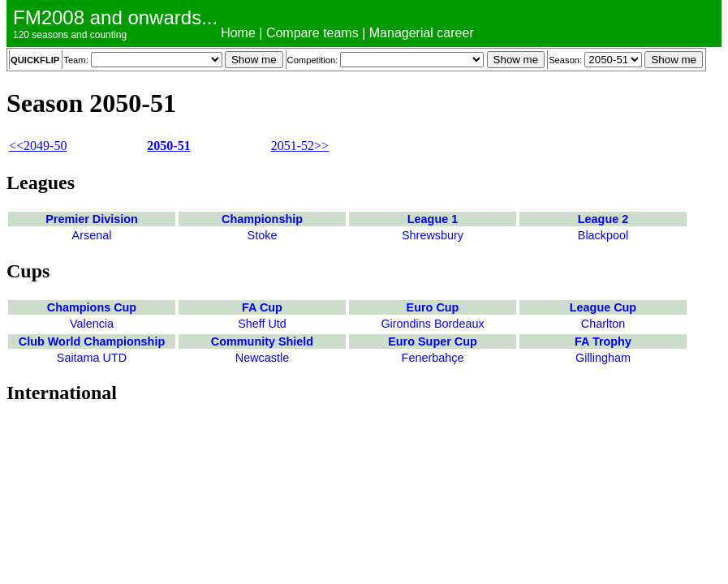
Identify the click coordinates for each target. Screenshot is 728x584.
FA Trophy (603, 341)
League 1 (433, 219)
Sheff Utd (262, 324)
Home (238, 33)
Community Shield (262, 341)
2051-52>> (300, 146)
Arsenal (92, 235)
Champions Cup (92, 307)
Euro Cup (433, 307)
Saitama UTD (92, 358)
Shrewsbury (433, 235)
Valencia (92, 324)
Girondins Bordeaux (432, 324)
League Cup (603, 307)
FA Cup (262, 307)
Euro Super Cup (433, 341)
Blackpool (603, 235)
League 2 (603, 219)
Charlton (603, 324)
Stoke (263, 235)
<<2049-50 (38, 146)
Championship (262, 219)
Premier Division (92, 219)
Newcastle (262, 358)
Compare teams (312, 33)
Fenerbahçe (433, 358)
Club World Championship (92, 341)
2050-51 (168, 146)
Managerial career (422, 33)
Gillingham (603, 358)
